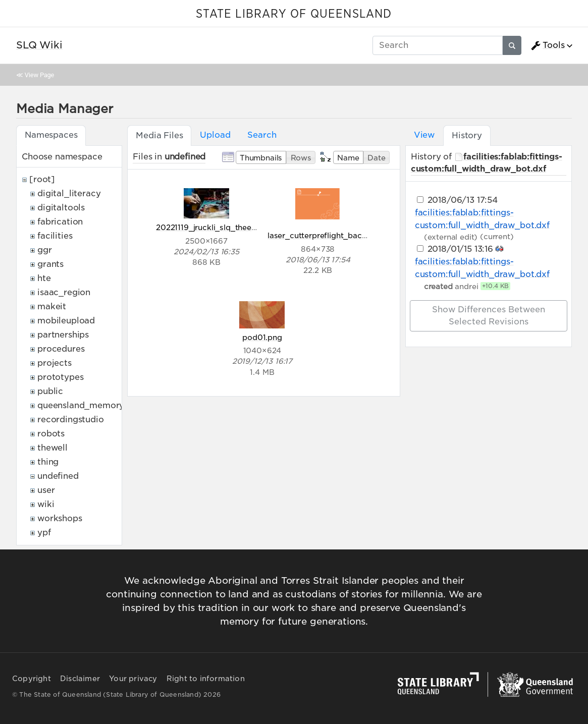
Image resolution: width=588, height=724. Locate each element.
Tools (548, 45)
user (46, 490)
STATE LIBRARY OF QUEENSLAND (294, 14)
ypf (44, 533)
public (50, 391)
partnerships (63, 335)
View (424, 135)
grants (50, 264)
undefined (58, 476)
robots (51, 434)
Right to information (206, 679)
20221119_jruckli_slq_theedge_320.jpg (227, 227)
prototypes (60, 377)
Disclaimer (80, 679)
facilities (55, 236)
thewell (52, 448)
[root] (42, 179)
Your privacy (133, 679)
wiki (46, 504)
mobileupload (66, 321)
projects (55, 363)
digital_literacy (69, 193)
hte (44, 278)
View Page (39, 75)
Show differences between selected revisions (489, 316)
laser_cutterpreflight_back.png (325, 235)
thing (48, 462)
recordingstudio (71, 420)
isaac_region (64, 292)
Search (262, 135)
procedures (61, 349)
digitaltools (61, 208)
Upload (215, 135)
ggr (45, 250)
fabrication (60, 222)
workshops (60, 518)
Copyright (32, 679)
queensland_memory (81, 405)
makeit (52, 307)
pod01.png (262, 337)
